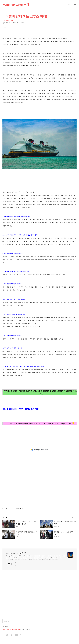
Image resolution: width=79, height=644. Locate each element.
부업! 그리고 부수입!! (8, 20)
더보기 (74, 517)
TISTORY (5, 627)
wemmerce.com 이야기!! (18, 4)
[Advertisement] (39, 450)
